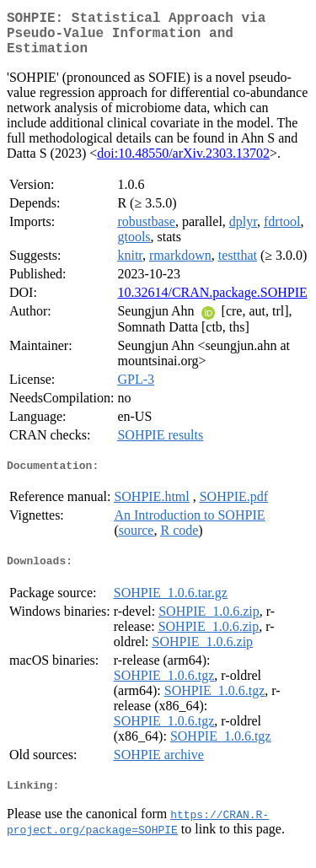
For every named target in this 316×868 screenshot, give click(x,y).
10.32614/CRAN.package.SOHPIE (212, 302)
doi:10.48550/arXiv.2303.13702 (183, 163)
